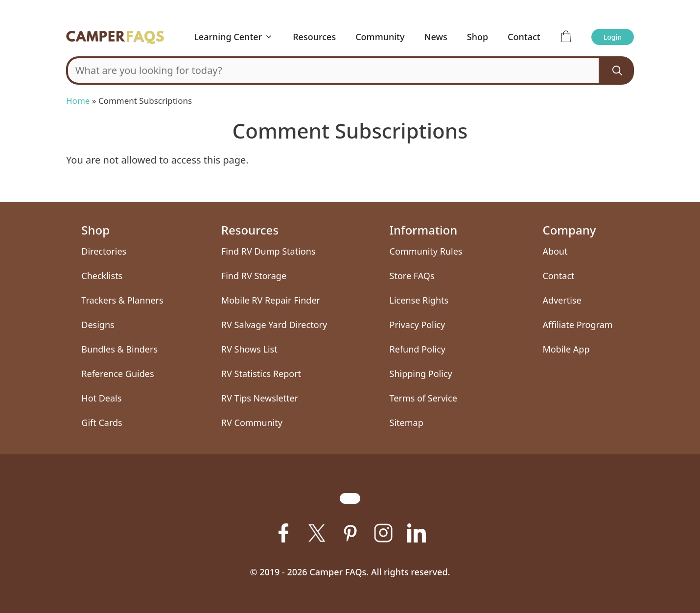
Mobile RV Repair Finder (271, 300)
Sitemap (407, 423)
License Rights (419, 300)
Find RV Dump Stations (268, 251)
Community (380, 37)
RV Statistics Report (261, 374)
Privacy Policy (418, 325)
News (436, 37)
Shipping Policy (421, 374)
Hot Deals (101, 398)
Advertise (562, 300)
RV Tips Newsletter (260, 398)
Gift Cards (102, 423)
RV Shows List (249, 349)
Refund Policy (418, 349)
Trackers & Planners (122, 300)
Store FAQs (412, 276)
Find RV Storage (254, 276)
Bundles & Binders (119, 349)
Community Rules (426, 251)
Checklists (102, 276)
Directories (104, 251)
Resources (314, 37)
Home (78, 101)
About (555, 251)
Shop (478, 37)
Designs (98, 325)
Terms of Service (423, 398)
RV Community (252, 423)
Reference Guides (117, 374)
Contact (524, 37)
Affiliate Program (577, 325)
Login (613, 37)
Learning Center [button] (238, 37)
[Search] (617, 71)
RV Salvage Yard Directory (274, 325)
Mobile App (566, 349)
